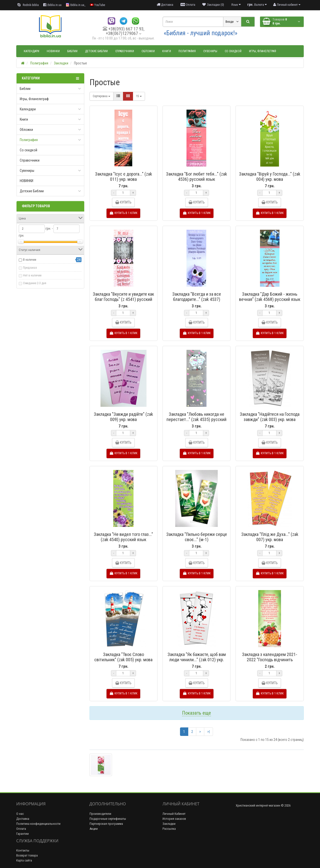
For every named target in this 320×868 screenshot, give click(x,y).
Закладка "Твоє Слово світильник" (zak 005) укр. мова (123, 657)
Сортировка (101, 96)
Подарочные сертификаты (108, 819)
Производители (100, 814)
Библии (72, 51)
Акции (94, 829)
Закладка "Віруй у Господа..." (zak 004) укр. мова (270, 177)
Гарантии (22, 834)
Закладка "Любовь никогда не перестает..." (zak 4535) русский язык (196, 419)
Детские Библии (96, 51)
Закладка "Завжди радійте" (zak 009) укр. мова (123, 417)
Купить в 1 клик (123, 213)
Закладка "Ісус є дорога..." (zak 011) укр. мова (123, 177)
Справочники (125, 51)
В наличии (30, 260)
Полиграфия (187, 51)
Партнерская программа (106, 824)
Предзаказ (30, 268)
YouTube (97, 5)
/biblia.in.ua (52, 5)
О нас (20, 814)
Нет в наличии (32, 275)
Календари (31, 51)
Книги (167, 51)
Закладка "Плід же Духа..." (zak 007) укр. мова (270, 537)
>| (208, 732)
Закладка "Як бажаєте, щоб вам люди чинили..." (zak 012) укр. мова (197, 660)
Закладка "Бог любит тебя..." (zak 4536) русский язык (196, 177)
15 (139, 96)
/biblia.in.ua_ (76, 5)
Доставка (23, 819)
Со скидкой (233, 51)
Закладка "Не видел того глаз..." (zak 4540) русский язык (123, 537)
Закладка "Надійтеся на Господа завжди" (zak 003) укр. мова (270, 417)
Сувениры (210, 51)
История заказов (174, 819)
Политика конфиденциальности (38, 824)
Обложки (148, 51)
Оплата (21, 829)
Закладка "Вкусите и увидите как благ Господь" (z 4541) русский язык (123, 299)
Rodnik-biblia (28, 5)
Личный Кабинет (174, 814)
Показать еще (196, 713)
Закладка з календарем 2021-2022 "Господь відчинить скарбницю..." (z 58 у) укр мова (270, 660)
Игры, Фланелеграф (262, 51)
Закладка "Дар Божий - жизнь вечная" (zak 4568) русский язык (270, 297)
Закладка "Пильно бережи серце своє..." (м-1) (197, 537)
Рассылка (169, 829)
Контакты (23, 850)
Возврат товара (27, 855)
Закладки (169, 824)
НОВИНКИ (53, 51)
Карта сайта (24, 860)
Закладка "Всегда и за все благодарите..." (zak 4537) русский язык (197, 299)
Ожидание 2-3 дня (35, 283)
